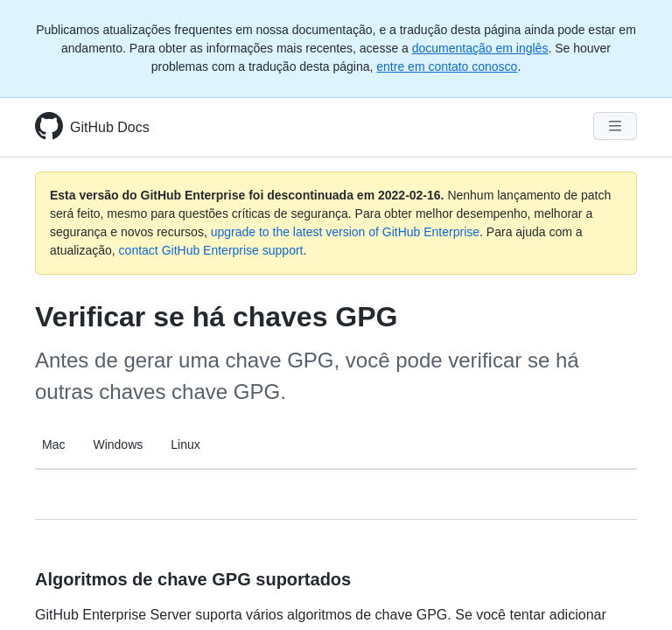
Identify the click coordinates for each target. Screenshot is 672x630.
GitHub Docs (110, 127)
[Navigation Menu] (615, 126)
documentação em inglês (480, 48)
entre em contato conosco (447, 66)
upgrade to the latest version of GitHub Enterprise (345, 232)
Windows (118, 444)
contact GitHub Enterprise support (211, 250)
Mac (53, 444)
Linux (185, 444)
